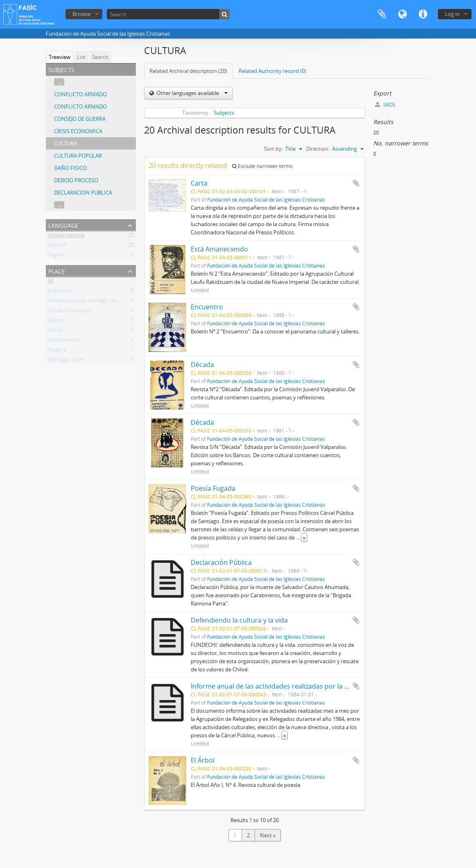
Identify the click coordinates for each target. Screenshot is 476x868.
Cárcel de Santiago (70, 312)
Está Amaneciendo (219, 249)
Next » (268, 835)
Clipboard (382, 14)
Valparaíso (60, 292)
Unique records (66, 236)
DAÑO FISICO (70, 168)
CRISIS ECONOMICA (78, 131)
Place (57, 271)
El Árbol (203, 760)
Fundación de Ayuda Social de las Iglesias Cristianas (266, 199)
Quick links (423, 14)
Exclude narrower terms (262, 166)
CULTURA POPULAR (78, 156)
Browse (81, 14)
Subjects (224, 113)
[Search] (168, 14)
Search (100, 57)
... (59, 82)
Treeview (60, 57)
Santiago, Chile (65, 361)
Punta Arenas (64, 341)
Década (202, 365)
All (50, 282)
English (56, 256)
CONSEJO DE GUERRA (80, 119)
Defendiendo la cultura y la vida (239, 620)
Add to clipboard (356, 183)
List (81, 57)
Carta (199, 183)
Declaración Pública (221, 562)
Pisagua (57, 351)
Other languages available (191, 93)
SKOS (385, 105)
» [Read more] (304, 537)
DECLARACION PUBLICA (83, 193)
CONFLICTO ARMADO (80, 94)
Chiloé (55, 331)
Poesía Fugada (213, 488)
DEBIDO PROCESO (76, 180)
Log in (452, 14)
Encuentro (207, 307)
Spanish (57, 246)
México (56, 322)
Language (402, 14)
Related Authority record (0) (272, 71)
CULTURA (65, 143)
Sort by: (273, 149)
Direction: (318, 149)
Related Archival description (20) (188, 71)
